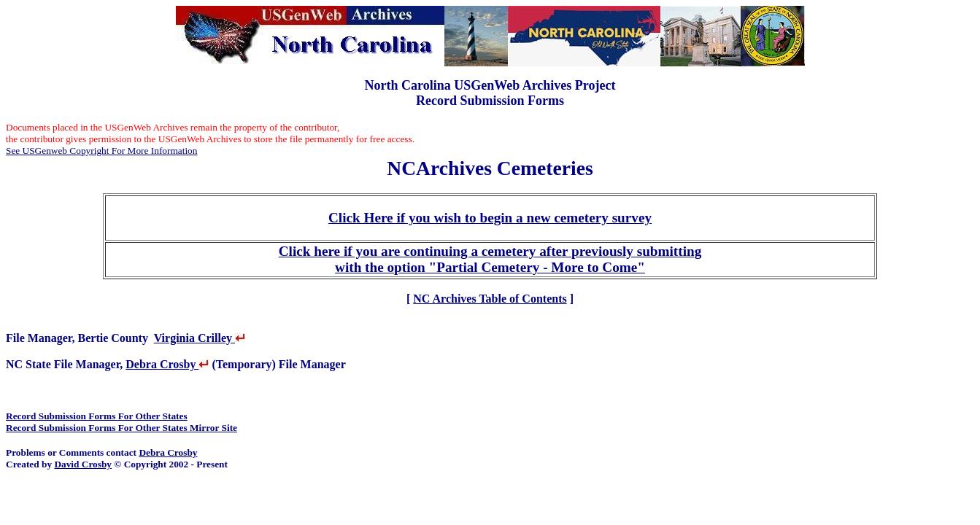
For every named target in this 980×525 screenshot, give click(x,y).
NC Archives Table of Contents (490, 299)
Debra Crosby (167, 364)
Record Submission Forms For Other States (97, 416)
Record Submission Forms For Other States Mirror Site (121, 428)
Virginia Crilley (200, 338)
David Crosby (83, 464)
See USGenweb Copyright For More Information (101, 151)
